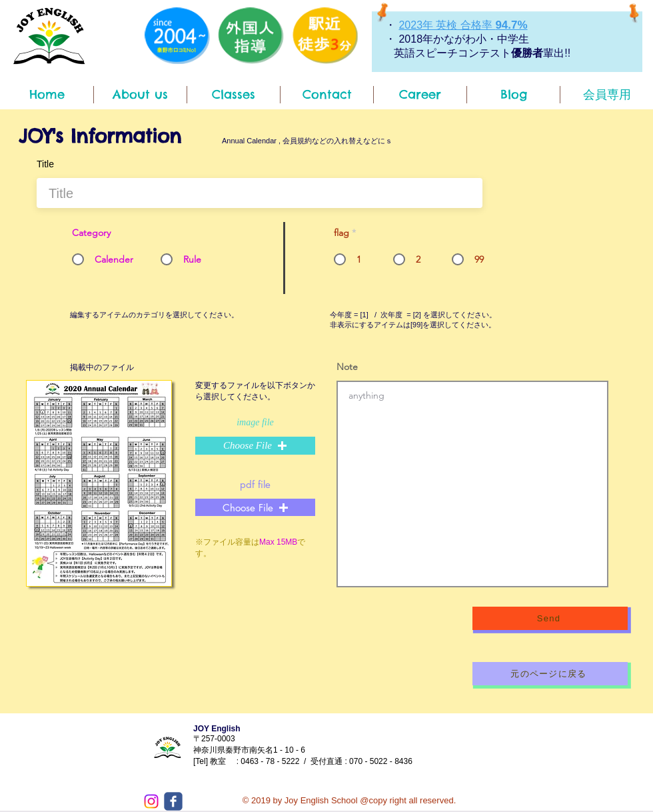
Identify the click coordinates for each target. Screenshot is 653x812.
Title (45, 164)
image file (255, 423)
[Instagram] (151, 801)
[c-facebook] (173, 801)
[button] (255, 446)
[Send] (550, 618)
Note (347, 367)
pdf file (255, 484)
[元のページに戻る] (550, 674)
